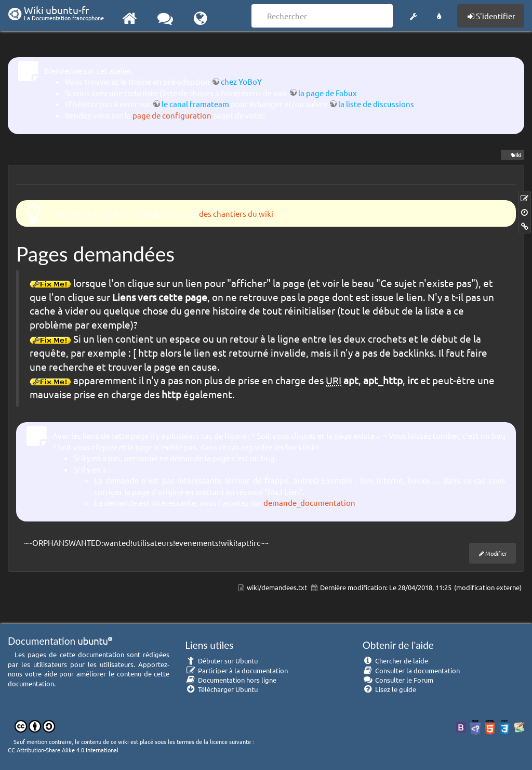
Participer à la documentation (236, 670)
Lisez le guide (390, 689)
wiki (513, 155)
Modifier (496, 553)
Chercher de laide (396, 661)
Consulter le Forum (398, 680)
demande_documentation (309, 503)
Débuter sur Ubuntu (221, 661)
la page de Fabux (328, 93)
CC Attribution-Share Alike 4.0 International (63, 750)
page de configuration (172, 115)
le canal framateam (195, 104)
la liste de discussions (376, 104)
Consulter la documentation (411, 670)
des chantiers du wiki (236, 213)
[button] (413, 15)
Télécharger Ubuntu (221, 689)
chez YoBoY (241, 81)
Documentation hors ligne (231, 680)
